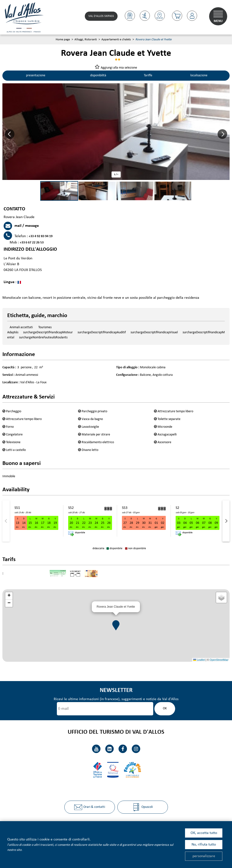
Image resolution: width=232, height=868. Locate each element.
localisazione (199, 76)
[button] (10, 134)
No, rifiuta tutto (204, 845)
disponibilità (97, 76)
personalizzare (204, 856)
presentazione (35, 76)
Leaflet (199, 660)
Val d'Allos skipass (101, 16)
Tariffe (148, 76)
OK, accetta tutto (204, 833)
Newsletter (116, 691)
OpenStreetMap (219, 660)
